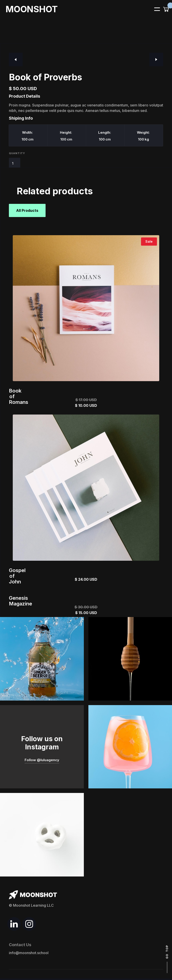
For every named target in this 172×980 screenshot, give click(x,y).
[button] (154, 9)
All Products (27, 210)
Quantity (17, 153)
